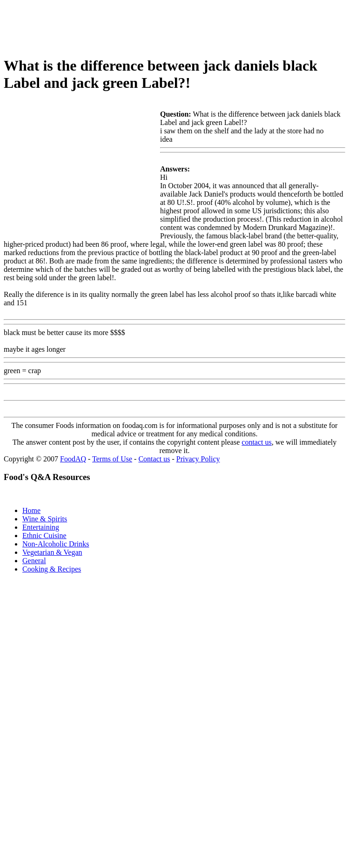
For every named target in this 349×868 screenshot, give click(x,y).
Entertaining (41, 527)
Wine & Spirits (45, 519)
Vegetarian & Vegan (52, 552)
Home (31, 510)
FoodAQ (73, 459)
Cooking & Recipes (52, 569)
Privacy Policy (198, 459)
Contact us (154, 459)
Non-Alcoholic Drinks (56, 544)
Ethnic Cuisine (44, 536)
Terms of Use (112, 459)
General (34, 561)
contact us (256, 442)
